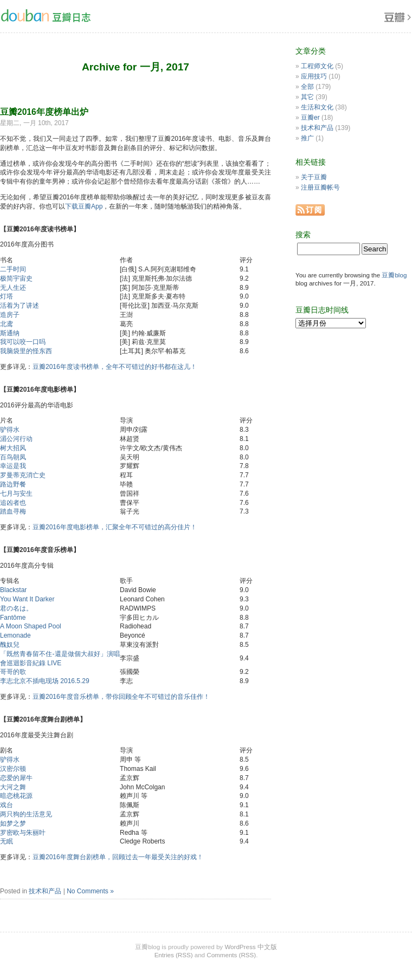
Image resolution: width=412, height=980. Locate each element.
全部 (307, 87)
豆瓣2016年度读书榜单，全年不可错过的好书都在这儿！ (115, 367)
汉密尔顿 (13, 769)
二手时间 (13, 269)
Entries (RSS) (174, 955)
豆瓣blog (394, 275)
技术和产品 (45, 891)
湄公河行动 (16, 439)
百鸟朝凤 (13, 457)
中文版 (267, 947)
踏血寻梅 (13, 511)
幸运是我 (13, 466)
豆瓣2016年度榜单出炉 (44, 112)
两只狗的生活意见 (26, 814)
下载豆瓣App (84, 206)
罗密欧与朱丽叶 (23, 833)
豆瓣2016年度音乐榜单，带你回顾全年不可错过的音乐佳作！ (121, 697)
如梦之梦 (13, 823)
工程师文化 (317, 66)
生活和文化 (317, 107)
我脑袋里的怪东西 (26, 351)
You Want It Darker (27, 599)
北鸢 (7, 324)
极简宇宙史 (16, 278)
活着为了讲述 (20, 306)
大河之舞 (13, 787)
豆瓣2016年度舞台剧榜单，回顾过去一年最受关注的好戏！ (118, 857)
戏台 (7, 805)
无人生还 (13, 288)
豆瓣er (310, 118)
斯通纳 (10, 333)
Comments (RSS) (231, 955)
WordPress (240, 947)
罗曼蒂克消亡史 (23, 475)
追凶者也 (13, 503)
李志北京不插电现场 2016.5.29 (45, 681)
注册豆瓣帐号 (320, 187)
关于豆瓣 (314, 177)
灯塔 (7, 296)
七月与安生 (16, 494)
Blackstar (13, 590)
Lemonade (15, 635)
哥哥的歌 (13, 672)
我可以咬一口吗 (23, 342)
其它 (307, 97)
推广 (307, 138)
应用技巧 (314, 76)
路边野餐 (13, 484)
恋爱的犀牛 (16, 778)
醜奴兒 (10, 645)
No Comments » (90, 891)
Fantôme (13, 618)
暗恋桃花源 (16, 796)
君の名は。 (16, 608)
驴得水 (10, 430)
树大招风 (13, 448)
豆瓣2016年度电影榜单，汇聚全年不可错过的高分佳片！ (115, 527)
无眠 (7, 841)
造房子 (10, 315)
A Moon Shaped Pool (31, 626)
